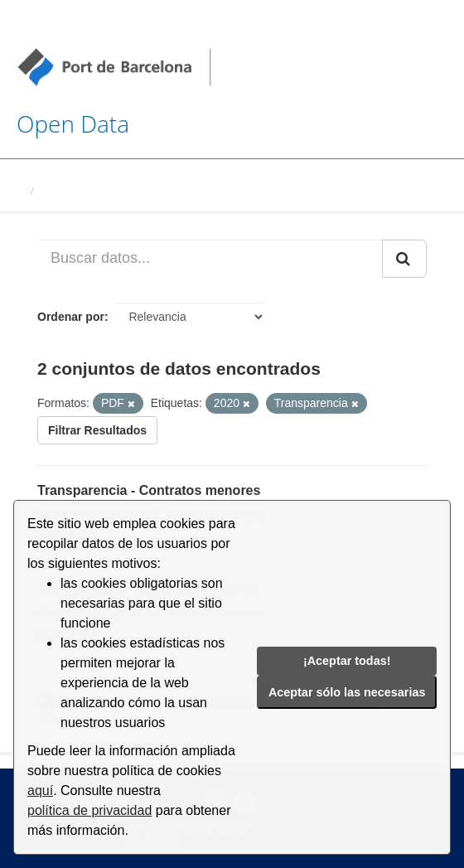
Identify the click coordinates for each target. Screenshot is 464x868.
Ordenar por (71, 317)
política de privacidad (89, 810)
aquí (40, 790)
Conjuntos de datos (91, 191)
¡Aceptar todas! (347, 661)
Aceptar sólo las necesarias (347, 692)
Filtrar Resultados (97, 430)
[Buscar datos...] (210, 259)
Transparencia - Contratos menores (149, 490)
